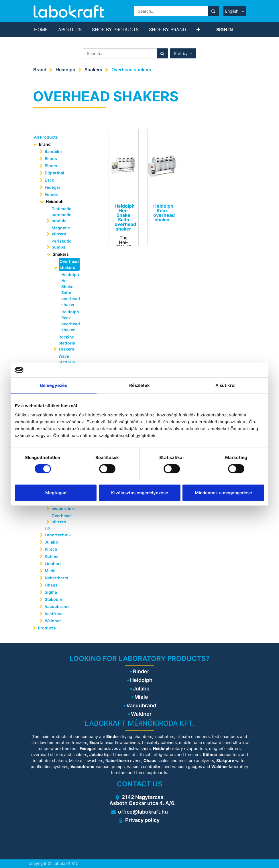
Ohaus (51, 585)
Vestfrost (54, 614)
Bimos (51, 159)
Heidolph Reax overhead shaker (69, 321)
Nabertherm (56, 578)
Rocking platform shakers (67, 343)
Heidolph (65, 70)
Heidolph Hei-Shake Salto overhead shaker (69, 290)
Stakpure (54, 599)
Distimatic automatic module (61, 215)
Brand (40, 70)
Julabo (51, 542)
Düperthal (54, 173)
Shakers (93, 70)
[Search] (213, 11)
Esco (50, 180)
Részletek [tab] (140, 385)
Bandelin (53, 151)
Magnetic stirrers (61, 231)
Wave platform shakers (67, 362)
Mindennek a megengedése (223, 493)
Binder (51, 166)
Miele (50, 571)
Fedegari (53, 187)
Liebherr (53, 563)
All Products (46, 137)
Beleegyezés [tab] (54, 385)
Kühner (52, 556)
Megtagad (56, 493)
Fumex (51, 194)
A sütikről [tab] (226, 385)
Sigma (51, 592)
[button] (198, 29)
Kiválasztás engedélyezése (140, 493)
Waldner (53, 621)
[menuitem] (41, 29)
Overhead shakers (131, 70)
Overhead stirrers (61, 519)
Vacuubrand (57, 606)
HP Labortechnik (58, 532)
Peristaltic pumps (61, 244)
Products (47, 628)
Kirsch (51, 549)
